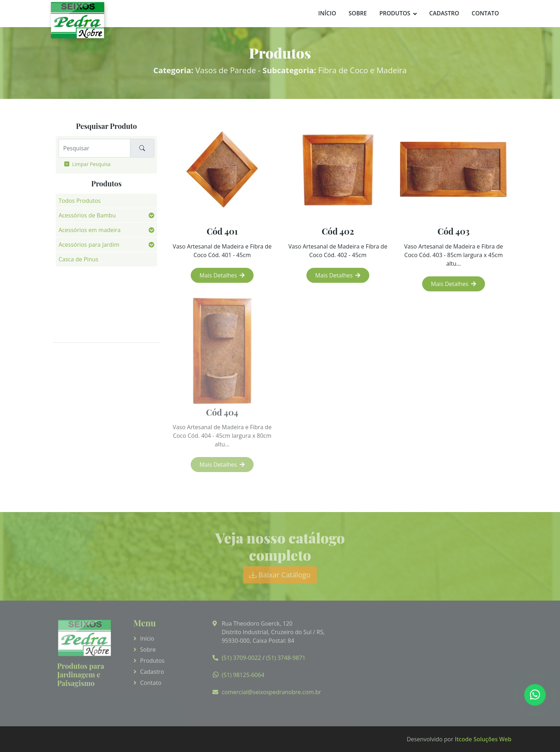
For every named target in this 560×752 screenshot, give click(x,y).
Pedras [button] (68, 303)
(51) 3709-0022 (241, 658)
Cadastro (444, 13)
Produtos (395, 13)
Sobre (358, 13)
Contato (485, 13)
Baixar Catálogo (280, 575)
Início (327, 13)
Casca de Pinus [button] (78, 259)
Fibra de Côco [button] (77, 274)
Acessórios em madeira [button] (90, 230)
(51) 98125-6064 (243, 675)
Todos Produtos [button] (80, 201)
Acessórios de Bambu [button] (87, 215)
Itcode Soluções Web (483, 739)
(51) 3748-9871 (286, 658)
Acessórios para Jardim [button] (89, 245)
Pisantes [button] (70, 318)
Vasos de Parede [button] (81, 332)
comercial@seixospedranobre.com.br (271, 692)
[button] (151, 215)
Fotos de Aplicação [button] (83, 289)
